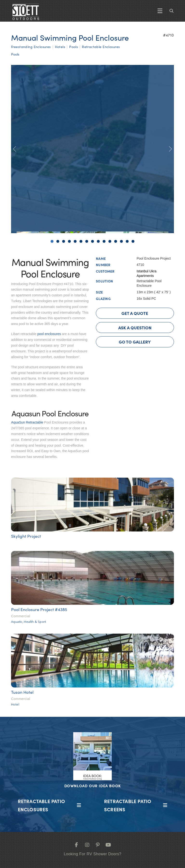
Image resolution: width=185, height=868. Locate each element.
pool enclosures (50, 334)
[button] (160, 11)
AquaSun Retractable (27, 422)
